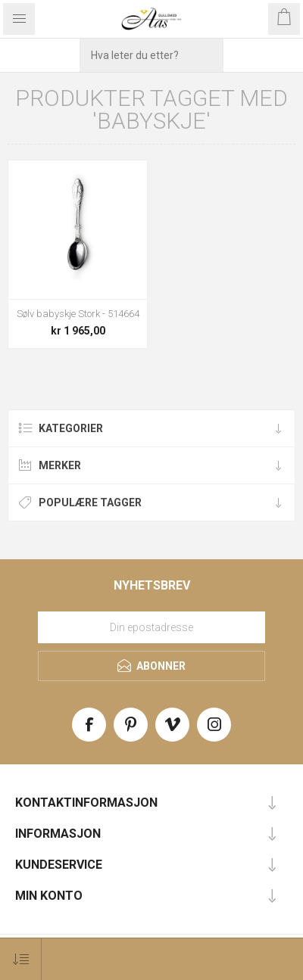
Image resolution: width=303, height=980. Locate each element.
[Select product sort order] (21, 959)
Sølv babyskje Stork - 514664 (78, 314)
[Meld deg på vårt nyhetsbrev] (151, 627)
